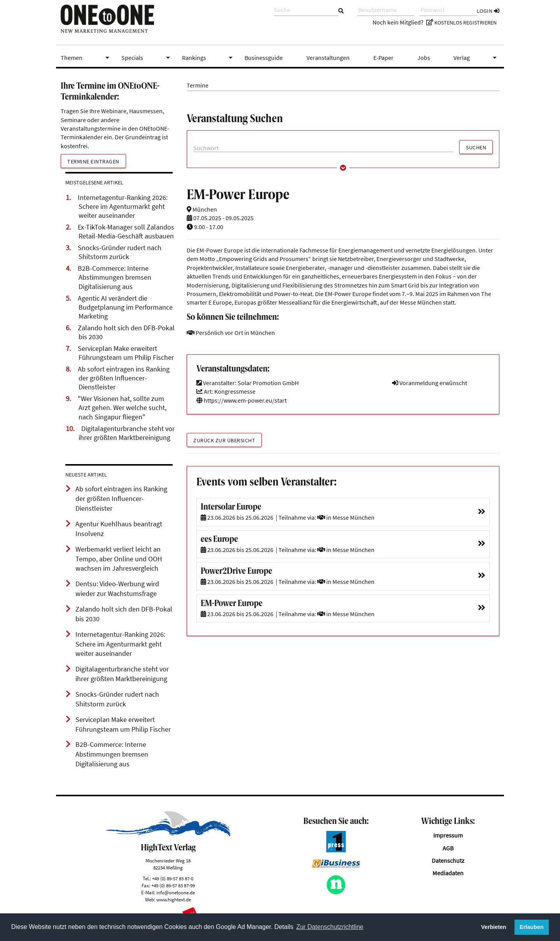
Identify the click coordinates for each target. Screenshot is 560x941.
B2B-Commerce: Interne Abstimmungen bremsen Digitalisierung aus (115, 277)
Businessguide (264, 58)
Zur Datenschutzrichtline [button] (330, 927)
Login (488, 11)
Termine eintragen (93, 161)
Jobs (424, 58)
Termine (198, 85)
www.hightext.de (174, 899)
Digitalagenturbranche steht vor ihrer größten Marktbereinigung (127, 433)
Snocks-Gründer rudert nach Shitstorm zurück (120, 252)
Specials (147, 58)
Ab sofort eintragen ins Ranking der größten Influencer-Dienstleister (124, 378)
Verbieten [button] (494, 927)
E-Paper (383, 58)
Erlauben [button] (532, 927)
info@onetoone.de (176, 892)
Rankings (209, 58)
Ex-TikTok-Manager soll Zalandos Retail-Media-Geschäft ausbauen (126, 232)
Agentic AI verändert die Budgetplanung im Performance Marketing (125, 307)
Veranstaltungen (328, 58)
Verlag (476, 58)
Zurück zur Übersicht (224, 440)
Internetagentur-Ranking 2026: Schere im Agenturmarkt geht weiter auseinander (123, 207)
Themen (86, 58)
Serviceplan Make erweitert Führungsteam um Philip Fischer (126, 353)
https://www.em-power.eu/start (241, 400)
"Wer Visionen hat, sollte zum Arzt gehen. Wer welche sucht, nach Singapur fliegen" (122, 408)
